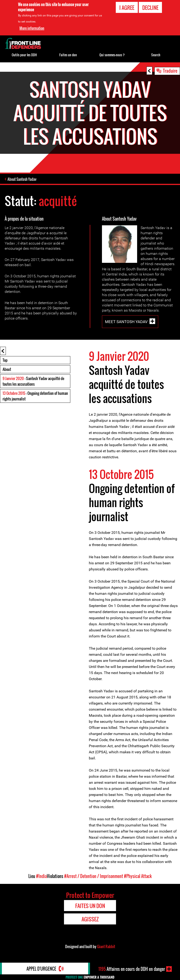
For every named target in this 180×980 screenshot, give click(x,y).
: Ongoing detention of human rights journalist (35, 396)
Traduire (170, 71)
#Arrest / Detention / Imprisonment (94, 876)
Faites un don (68, 55)
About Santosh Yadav (22, 179)
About (7, 369)
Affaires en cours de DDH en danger (132, 969)
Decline (150, 8)
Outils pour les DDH (24, 55)
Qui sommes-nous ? (112, 55)
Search (156, 55)
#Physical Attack (138, 876)
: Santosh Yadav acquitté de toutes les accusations (33, 381)
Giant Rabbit (106, 946)
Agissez (90, 919)
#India (41, 876)
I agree (127, 8)
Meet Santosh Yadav (126, 321)
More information (32, 28)
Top (5, 360)
